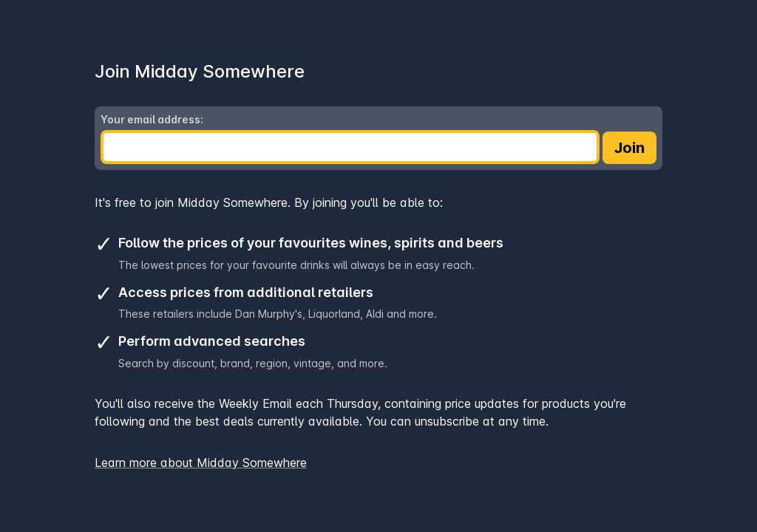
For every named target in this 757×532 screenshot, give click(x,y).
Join (629, 148)
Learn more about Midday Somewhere (201, 463)
